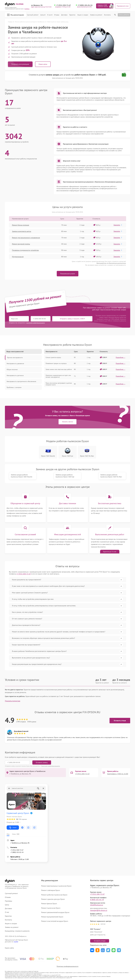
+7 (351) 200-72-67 (63, 5)
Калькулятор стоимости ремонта (17, 931)
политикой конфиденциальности (36, 323)
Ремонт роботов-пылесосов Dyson (54, 895)
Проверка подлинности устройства (25, 250)
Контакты (107, 15)
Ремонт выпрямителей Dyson (52, 917)
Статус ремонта (124, 15)
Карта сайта (9, 948)
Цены (43, 15)
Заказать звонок (67, 422)
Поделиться (92, 950)
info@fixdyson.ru (97, 905)
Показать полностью (13, 701)
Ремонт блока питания (21, 225)
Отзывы (57, 15)
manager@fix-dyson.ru (99, 910)
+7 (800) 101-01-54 (85, 5)
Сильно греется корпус (53, 357)
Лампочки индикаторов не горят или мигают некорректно (58, 376)
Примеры (9, 901)
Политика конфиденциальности (68, 966)
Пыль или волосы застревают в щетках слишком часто (59, 384)
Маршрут (13, 828)
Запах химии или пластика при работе (59, 369)
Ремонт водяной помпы (21, 244)
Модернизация (18, 257)
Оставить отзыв (120, 721)
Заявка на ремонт (96, 15)
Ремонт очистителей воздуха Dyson (55, 921)
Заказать (118, 225)
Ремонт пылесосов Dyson (51, 908)
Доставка (64, 15)
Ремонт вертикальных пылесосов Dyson (56, 886)
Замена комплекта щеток (22, 231)
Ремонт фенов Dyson (49, 903)
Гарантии (72, 15)
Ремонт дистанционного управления (26, 238)
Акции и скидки (83, 15)
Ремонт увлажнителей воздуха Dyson (55, 912)
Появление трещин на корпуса (56, 363)
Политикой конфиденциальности (51, 766)
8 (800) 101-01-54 (97, 900)
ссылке (16, 942)
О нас (50, 15)
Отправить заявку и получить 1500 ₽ (72, 319)
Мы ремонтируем (16, 15)
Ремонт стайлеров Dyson (51, 890)
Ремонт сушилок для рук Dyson (53, 899)
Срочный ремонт (33, 15)
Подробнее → (121, 357)
